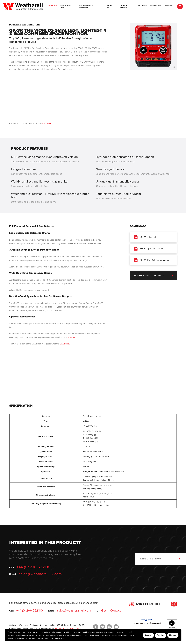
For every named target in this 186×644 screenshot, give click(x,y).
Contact (169, 5)
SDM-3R (71, 337)
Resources (156, 5)
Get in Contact (111, 611)
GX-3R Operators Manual (149, 249)
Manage (173, 635)
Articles (142, 5)
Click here (47, 123)
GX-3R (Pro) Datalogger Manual (152, 260)
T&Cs (78, 629)
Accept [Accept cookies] (148, 635)
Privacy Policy (49, 638)
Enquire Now (151, 559)
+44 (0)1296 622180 (33, 567)
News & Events (123, 6)
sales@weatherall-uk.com (40, 574)
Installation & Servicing (86, 6)
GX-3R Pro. (65, 344)
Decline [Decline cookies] (160, 635)
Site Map (58, 629)
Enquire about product (149, 275)
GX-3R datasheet (145, 237)
